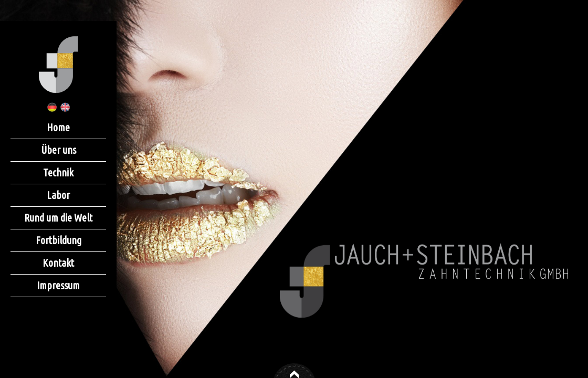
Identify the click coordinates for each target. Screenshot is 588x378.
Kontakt (58, 263)
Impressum (58, 285)
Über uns (59, 150)
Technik (58, 172)
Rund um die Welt (58, 218)
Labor (58, 195)
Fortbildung (59, 240)
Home (58, 127)
